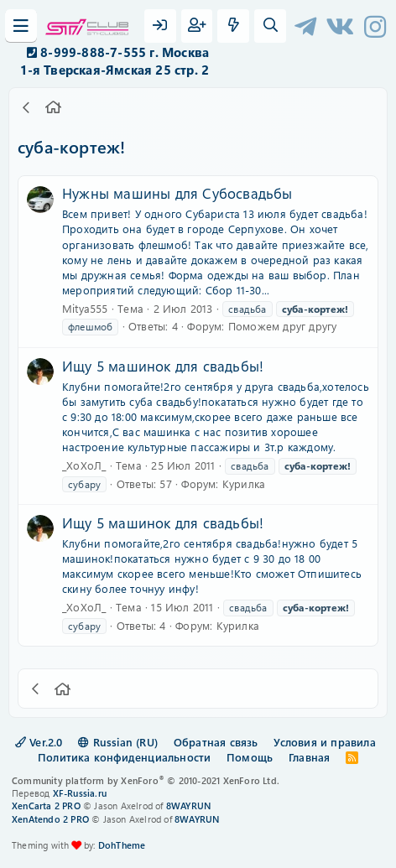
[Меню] (21, 26)
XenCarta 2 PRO (46, 806)
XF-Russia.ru (80, 793)
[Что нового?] (233, 26)
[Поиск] (270, 26)
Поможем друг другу (283, 326)
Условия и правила (324, 742)
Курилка (244, 483)
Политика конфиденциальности (124, 757)
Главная (309, 757)
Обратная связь (216, 742)
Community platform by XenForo (146, 780)
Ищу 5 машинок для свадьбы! (163, 366)
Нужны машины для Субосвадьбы (177, 193)
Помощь (250, 757)
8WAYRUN (188, 806)
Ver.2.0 (39, 742)
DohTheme (122, 845)
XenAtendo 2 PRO (50, 819)
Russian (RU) (118, 742)
